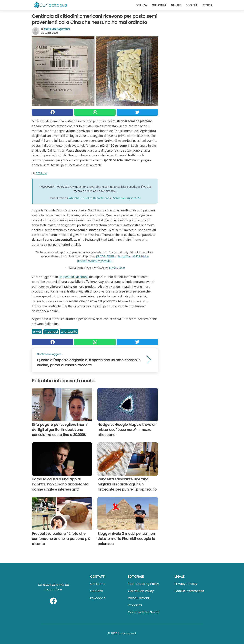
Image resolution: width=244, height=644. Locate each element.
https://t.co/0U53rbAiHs (133, 256)
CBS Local (42, 173)
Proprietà (135, 605)
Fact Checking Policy (143, 584)
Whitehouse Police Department (89, 198)
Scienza (141, 5)
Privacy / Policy (186, 584)
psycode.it (98, 598)
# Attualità (69, 332)
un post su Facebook (74, 277)
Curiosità (159, 5)
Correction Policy (141, 591)
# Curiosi (51, 332)
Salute (176, 5)
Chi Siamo (98, 584)
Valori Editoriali (139, 598)
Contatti (96, 591)
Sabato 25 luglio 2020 (127, 198)
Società (192, 5)
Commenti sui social (144, 612)
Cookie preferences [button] (189, 591)
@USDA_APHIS (105, 256)
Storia (207, 5)
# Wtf (37, 332)
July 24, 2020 (117, 268)
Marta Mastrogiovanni (57, 29)
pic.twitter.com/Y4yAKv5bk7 (95, 261)
